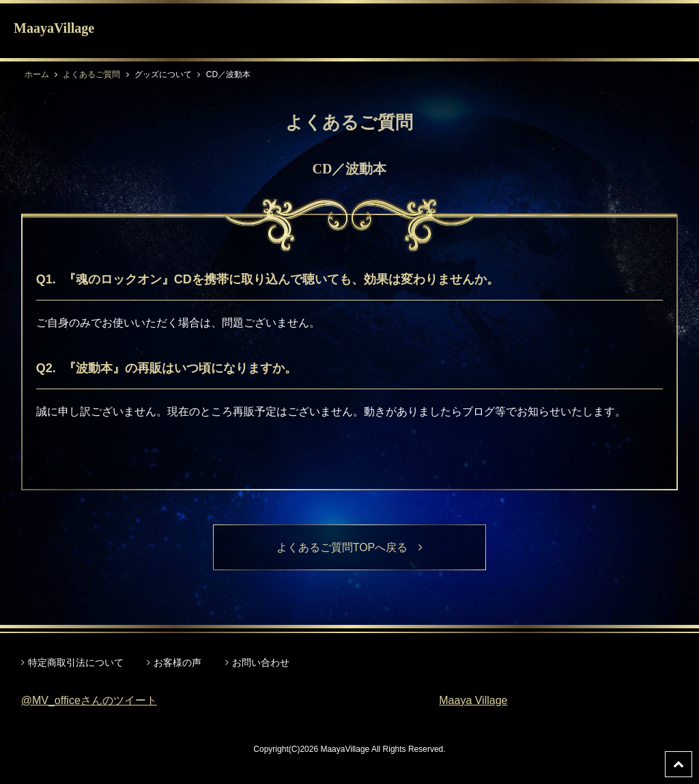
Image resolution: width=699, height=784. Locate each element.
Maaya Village (473, 700)
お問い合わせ (261, 662)
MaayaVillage (54, 28)
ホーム (37, 74)
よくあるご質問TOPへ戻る (350, 547)
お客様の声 (177, 662)
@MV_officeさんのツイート (89, 700)
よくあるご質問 (91, 74)
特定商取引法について (76, 662)
